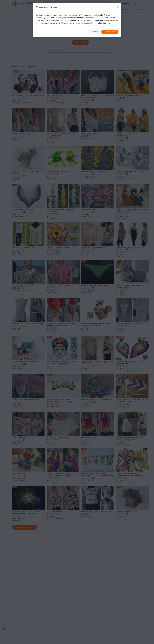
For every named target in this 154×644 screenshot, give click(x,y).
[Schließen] (118, 7)
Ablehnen (94, 32)
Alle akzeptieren (110, 32)
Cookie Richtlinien (110, 18)
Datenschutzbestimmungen (87, 18)
